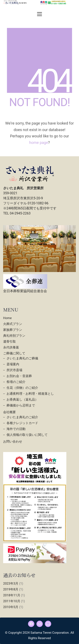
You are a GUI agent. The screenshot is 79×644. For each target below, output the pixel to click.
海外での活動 (16, 429)
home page (39, 143)
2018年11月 (12, 595)
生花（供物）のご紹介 (22, 388)
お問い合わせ (13, 442)
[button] (39, 14)
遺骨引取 (9, 342)
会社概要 (9, 412)
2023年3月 (11, 584)
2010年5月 (11, 607)
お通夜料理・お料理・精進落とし (30, 394)
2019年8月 (11, 589)
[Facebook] (31, 624)
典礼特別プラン (14, 336)
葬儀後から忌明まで (21, 405)
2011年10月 (12, 601)
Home (7, 318)
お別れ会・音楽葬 (19, 376)
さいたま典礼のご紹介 (22, 417)
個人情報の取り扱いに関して (27, 435)
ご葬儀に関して (14, 353)
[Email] (40, 624)
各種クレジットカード (22, 423)
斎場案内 (13, 364)
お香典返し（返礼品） (22, 400)
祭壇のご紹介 (16, 382)
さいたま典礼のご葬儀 (22, 358)
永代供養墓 (11, 347)
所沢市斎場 (14, 370)
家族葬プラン (13, 330)
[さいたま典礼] (48, 624)
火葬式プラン (13, 324)
